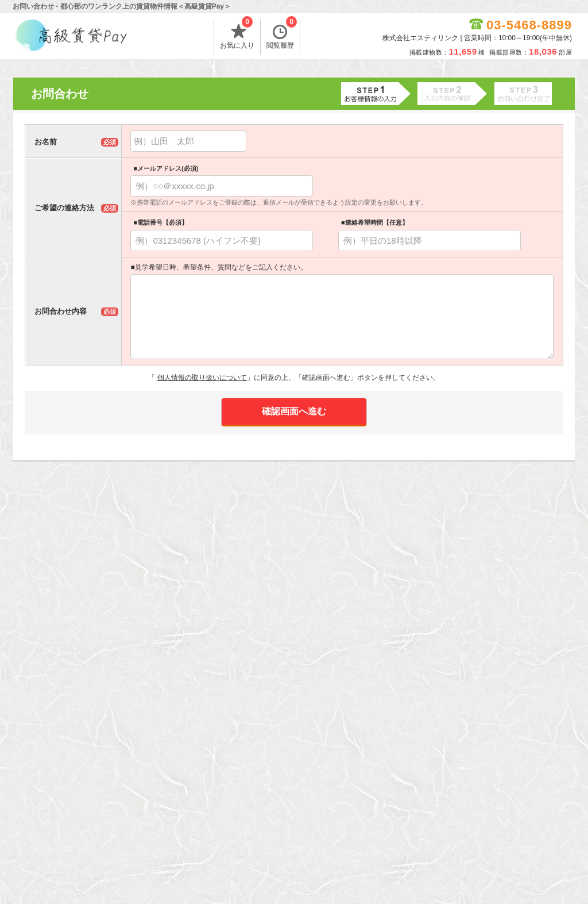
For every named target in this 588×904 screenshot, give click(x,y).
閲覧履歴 (282, 34)
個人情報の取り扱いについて (202, 378)
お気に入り (237, 34)
